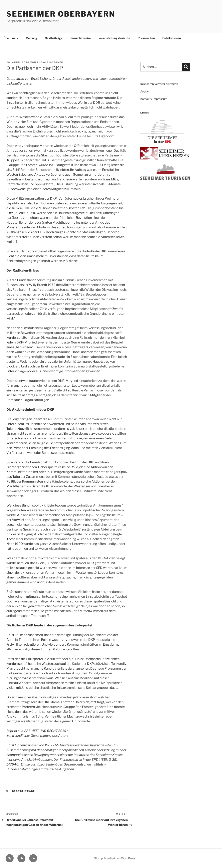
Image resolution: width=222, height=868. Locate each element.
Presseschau (146, 38)
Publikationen (172, 38)
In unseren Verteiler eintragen (159, 84)
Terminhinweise (80, 38)
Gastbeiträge (54, 38)
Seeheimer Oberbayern (61, 14)
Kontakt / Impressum (154, 99)
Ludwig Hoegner (50, 62)
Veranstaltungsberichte (114, 38)
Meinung (31, 38)
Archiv (145, 91)
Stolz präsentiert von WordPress (115, 858)
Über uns (11, 38)
